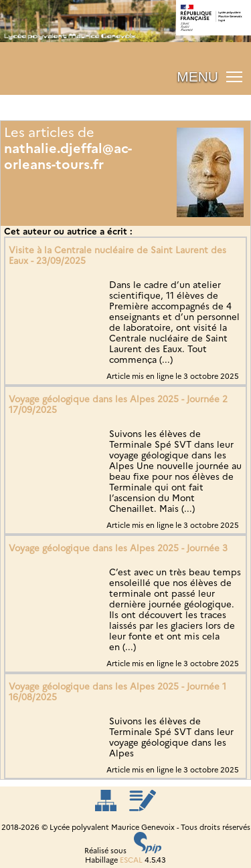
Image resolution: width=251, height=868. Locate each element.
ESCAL (131, 860)
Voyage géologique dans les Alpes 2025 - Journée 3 (118, 548)
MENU (197, 77)
